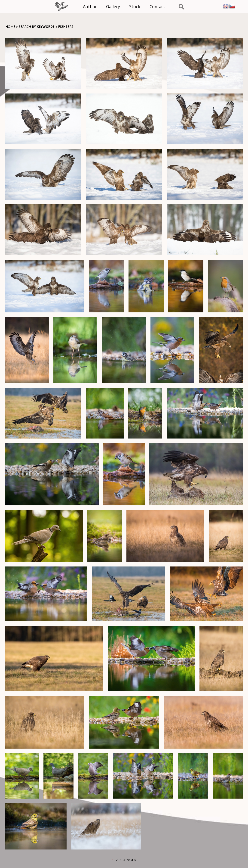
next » (131, 860)
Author (90, 6)
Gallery (113, 6)
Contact (157, 6)
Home (10, 26)
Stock (135, 6)
